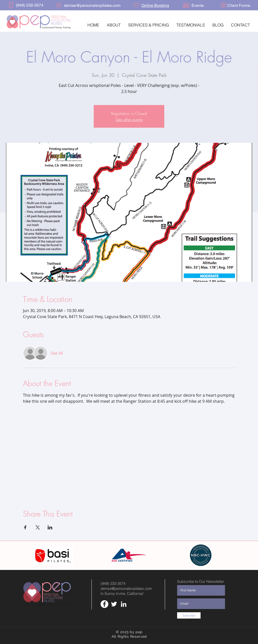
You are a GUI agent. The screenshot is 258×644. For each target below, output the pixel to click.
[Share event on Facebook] (25, 527)
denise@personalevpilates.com (126, 588)
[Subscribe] (189, 615)
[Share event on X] (38, 527)
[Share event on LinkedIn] (50, 527)
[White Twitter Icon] (114, 604)
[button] (114, 25)
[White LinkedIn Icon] (124, 604)
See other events (129, 119)
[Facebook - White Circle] (104, 604)
